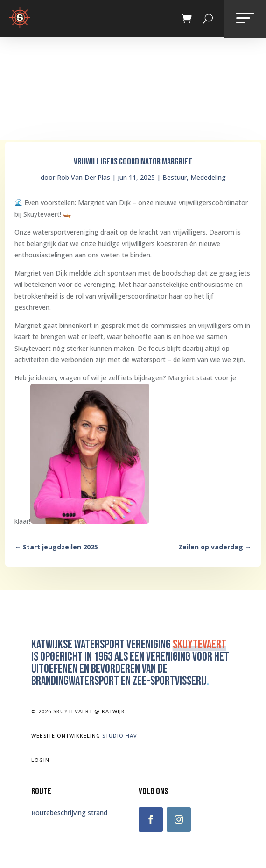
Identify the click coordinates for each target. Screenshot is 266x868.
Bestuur (175, 177)
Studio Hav (120, 736)
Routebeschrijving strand (69, 813)
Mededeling (208, 177)
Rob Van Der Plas (84, 177)
